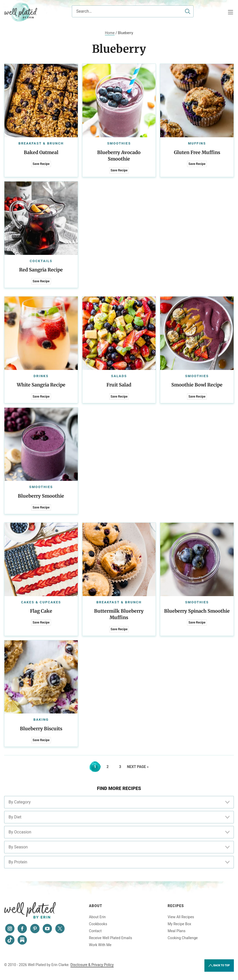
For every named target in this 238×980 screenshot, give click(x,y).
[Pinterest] (35, 929)
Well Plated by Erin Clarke (21, 12)
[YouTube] (47, 929)
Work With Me (100, 945)
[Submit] (188, 11)
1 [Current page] (97, 767)
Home (110, 33)
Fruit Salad (119, 385)
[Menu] (231, 12)
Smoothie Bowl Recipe (197, 385)
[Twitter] (60, 929)
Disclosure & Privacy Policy (92, 965)
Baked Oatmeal (41, 152)
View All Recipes (181, 917)
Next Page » (138, 767)
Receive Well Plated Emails (110, 938)
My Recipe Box (179, 924)
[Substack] (22, 940)
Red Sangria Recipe (41, 270)
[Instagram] (10, 929)
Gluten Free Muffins (197, 152)
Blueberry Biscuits (41, 729)
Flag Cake (41, 611)
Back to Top (219, 966)
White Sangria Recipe (41, 385)
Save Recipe (41, 164)
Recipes (176, 906)
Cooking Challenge (183, 938)
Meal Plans (177, 931)
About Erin (97, 917)
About (95, 906)
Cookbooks (98, 924)
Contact (95, 931)
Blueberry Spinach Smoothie (197, 611)
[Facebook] (22, 929)
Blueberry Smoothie (41, 496)
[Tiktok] (10, 940)
